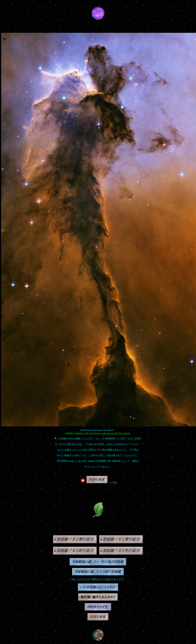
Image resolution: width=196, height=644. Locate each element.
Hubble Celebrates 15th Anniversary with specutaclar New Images (98, 433)
